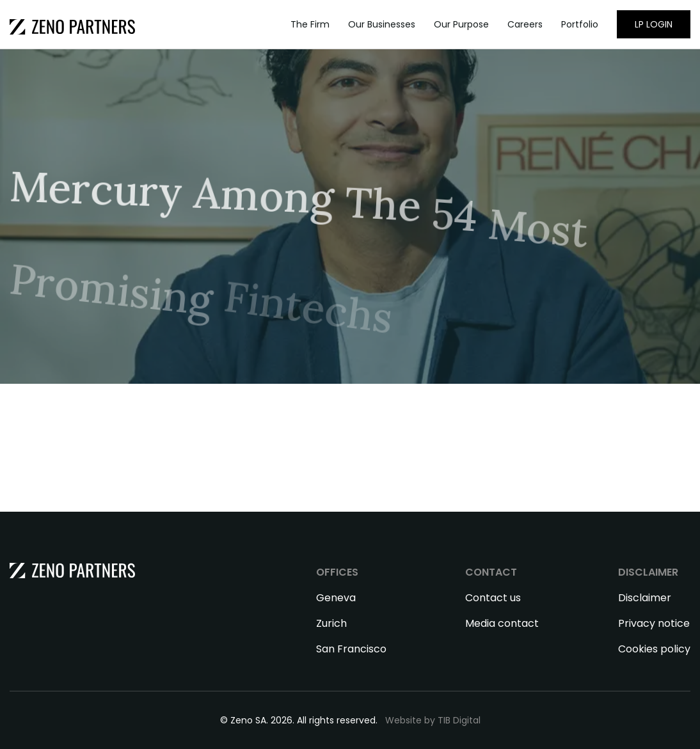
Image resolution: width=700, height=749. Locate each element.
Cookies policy (654, 649)
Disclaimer (645, 598)
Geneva (336, 598)
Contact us (493, 598)
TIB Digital (459, 720)
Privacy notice (654, 623)
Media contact (502, 623)
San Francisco (351, 649)
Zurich (331, 623)
